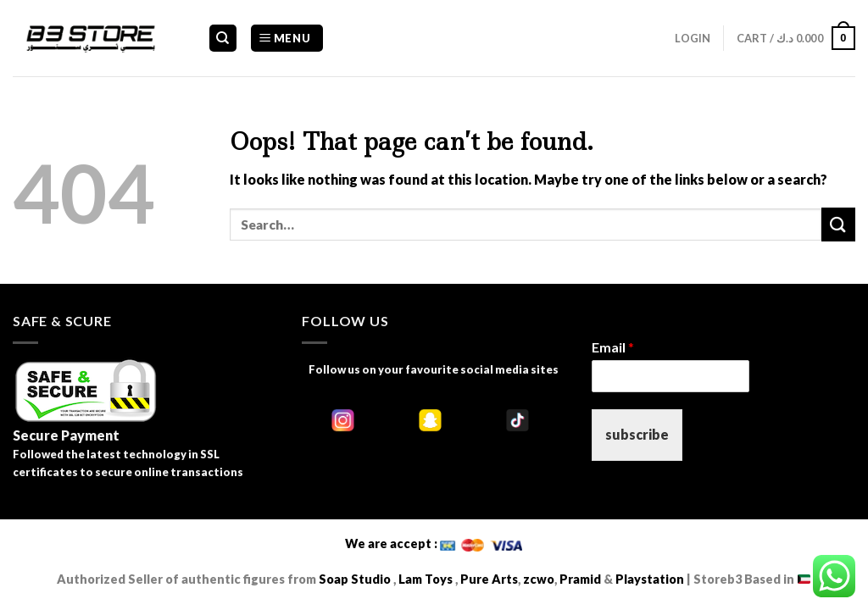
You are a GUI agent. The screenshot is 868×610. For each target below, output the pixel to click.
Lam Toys (426, 579)
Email (613, 347)
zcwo (539, 579)
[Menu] (287, 39)
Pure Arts (488, 579)
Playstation (650, 579)
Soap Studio (355, 579)
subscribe (637, 434)
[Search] (223, 39)
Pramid (581, 579)
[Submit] (838, 224)
